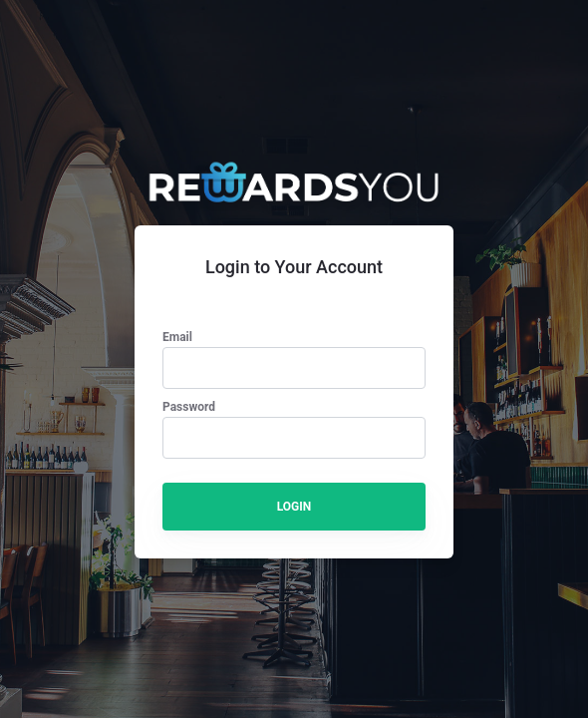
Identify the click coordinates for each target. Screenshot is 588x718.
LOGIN (294, 507)
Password (189, 407)
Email (177, 337)
